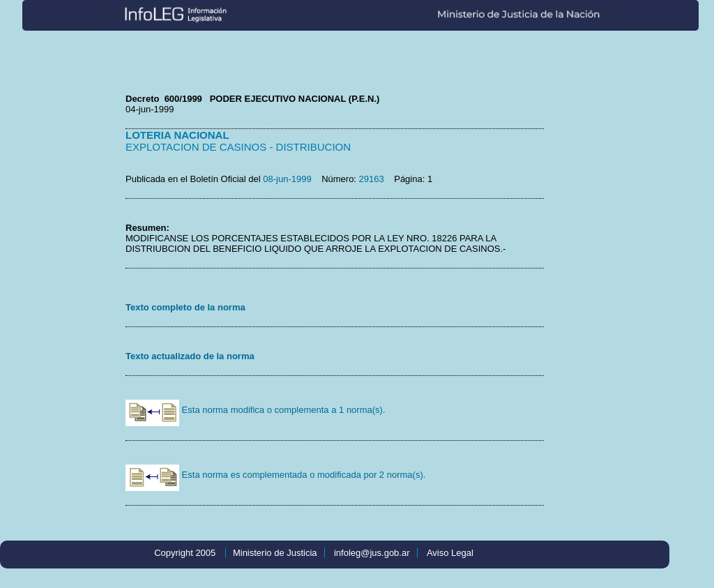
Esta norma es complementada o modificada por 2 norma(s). (275, 475)
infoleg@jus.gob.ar (372, 553)
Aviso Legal (450, 553)
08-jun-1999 (287, 179)
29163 (372, 179)
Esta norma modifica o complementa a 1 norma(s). (256, 410)
